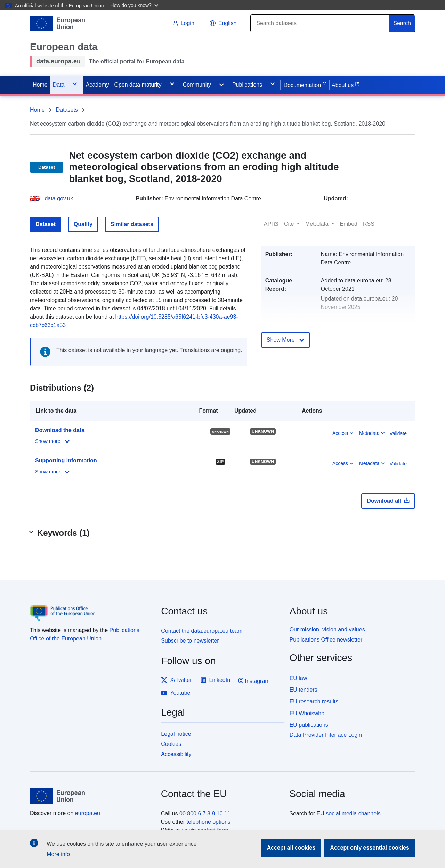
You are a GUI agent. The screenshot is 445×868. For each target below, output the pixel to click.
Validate (398, 433)
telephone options (208, 822)
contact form (213, 830)
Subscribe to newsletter (190, 641)
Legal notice (176, 734)
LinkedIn (215, 680)
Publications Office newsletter (326, 640)
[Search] (320, 23)
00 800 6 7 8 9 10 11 (205, 814)
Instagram (254, 681)
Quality (83, 224)
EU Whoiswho (307, 713)
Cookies (171, 744)
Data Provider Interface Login (326, 735)
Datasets (67, 110)
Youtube (176, 693)
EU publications (309, 725)
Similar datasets (132, 224)
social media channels (353, 814)
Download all (388, 501)
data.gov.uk (59, 198)
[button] (135, 5)
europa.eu (88, 813)
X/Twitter (176, 680)
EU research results (314, 702)
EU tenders (304, 690)
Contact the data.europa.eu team (202, 631)
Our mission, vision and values (327, 630)
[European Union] (91, 796)
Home (37, 110)
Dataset (46, 224)
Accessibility (176, 754)
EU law (298, 678)
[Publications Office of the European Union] (91, 608)
